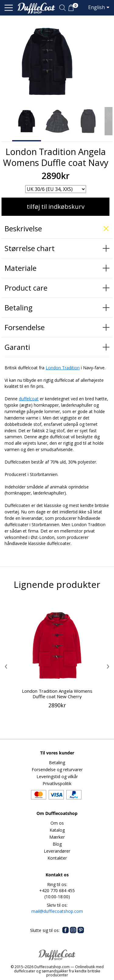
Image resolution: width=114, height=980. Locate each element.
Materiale (21, 268)
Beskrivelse (23, 228)
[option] (27, 121)
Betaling (19, 307)
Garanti (17, 347)
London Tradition (63, 368)
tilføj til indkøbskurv (56, 207)
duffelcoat (29, 399)
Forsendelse (25, 327)
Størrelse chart (30, 248)
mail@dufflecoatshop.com (57, 911)
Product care (26, 288)
